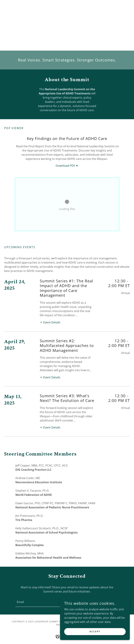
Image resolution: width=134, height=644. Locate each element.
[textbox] (51, 602)
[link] (67, 166)
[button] (50, 322)
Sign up (105, 602)
